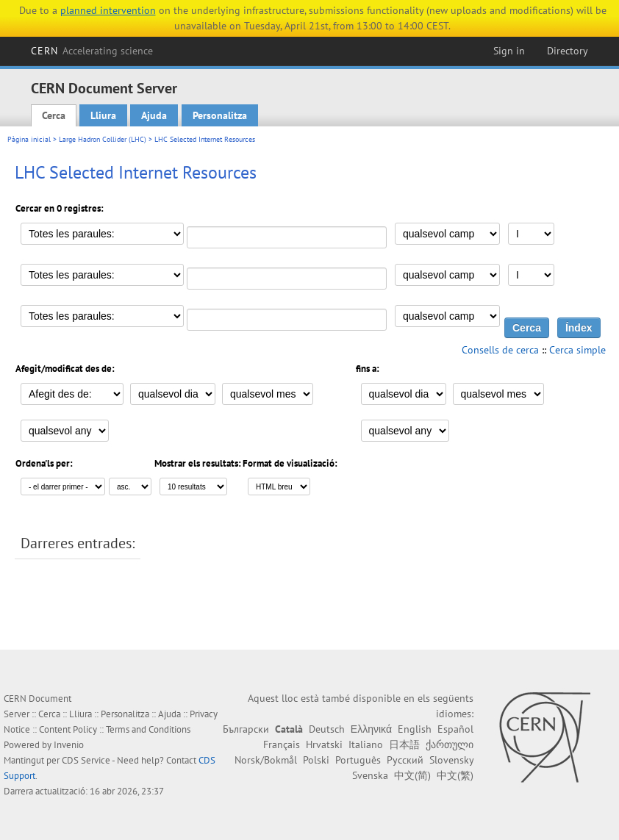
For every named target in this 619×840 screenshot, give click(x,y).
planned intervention (108, 10)
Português (358, 760)
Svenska (370, 775)
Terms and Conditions (148, 729)
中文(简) (412, 775)
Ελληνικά (371, 729)
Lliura (103, 115)
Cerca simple (577, 350)
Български (246, 729)
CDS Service (86, 760)
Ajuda (154, 115)
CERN (92, 51)
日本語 (404, 744)
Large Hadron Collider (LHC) (103, 139)
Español (455, 729)
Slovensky (451, 760)
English (415, 729)
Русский (405, 760)
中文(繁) (455, 775)
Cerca (54, 115)
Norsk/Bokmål (266, 760)
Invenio (69, 745)
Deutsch (327, 729)
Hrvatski (324, 744)
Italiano (366, 744)
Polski (316, 760)
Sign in (509, 51)
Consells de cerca (500, 350)
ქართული (450, 744)
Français (282, 744)
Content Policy (68, 729)
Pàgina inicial (29, 139)
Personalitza (220, 115)
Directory (568, 51)
